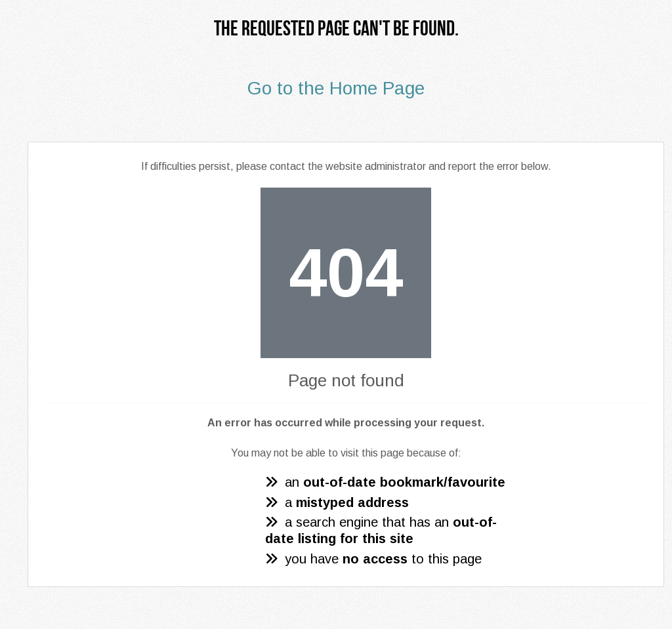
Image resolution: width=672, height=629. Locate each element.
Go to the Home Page (336, 88)
